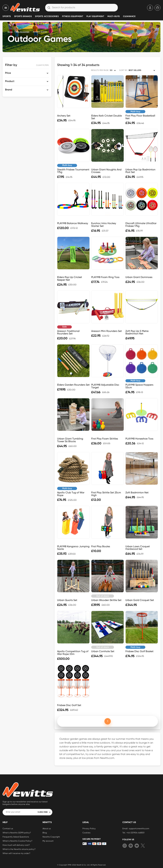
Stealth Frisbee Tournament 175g (73, 171)
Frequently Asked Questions (16, 837)
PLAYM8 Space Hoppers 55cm (139, 386)
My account (48, 841)
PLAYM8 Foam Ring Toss (105, 277)
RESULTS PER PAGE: (100, 70)
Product (10, 81)
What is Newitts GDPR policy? (17, 833)
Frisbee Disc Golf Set (69, 705)
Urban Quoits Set (67, 600)
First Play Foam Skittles (105, 439)
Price (8, 73)
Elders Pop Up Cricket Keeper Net (70, 278)
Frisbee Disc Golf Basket (139, 651)
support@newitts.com (139, 828)
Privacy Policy (89, 828)
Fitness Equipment (73, 16)
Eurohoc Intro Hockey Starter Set (104, 225)
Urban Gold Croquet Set (140, 600)
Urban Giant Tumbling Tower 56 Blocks (70, 440)
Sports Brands (23, 16)
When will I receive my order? (16, 853)
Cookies (86, 833)
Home (10, 32)
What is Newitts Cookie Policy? (17, 841)
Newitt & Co (81, 865)
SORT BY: (123, 70)
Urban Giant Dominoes (139, 277)
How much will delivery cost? (16, 845)
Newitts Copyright (51, 837)
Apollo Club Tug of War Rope (71, 494)
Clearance (129, 16)
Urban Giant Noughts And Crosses (106, 171)
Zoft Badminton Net (137, 492)
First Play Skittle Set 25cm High (106, 494)
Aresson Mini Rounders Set (106, 331)
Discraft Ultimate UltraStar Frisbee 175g (141, 225)
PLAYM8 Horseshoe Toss (139, 439)
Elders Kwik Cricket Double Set (106, 117)
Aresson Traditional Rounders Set (68, 332)
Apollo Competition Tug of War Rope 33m (73, 653)
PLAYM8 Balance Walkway (73, 223)
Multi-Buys (114, 16)
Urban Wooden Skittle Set (106, 600)
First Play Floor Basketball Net (140, 117)
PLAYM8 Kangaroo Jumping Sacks (73, 548)
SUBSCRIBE (44, 812)
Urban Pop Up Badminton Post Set (140, 171)
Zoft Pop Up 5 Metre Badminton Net (137, 332)
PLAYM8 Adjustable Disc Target (105, 386)
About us (47, 828)
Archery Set (64, 116)
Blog (45, 833)
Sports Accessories (47, 16)
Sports (7, 16)
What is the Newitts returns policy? (19, 849)
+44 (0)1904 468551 (135, 833)
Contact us (8, 828)
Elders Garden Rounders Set (73, 385)
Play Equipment (95, 16)
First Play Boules (101, 546)
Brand (9, 90)
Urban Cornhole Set (103, 651)
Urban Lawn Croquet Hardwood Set (138, 548)
